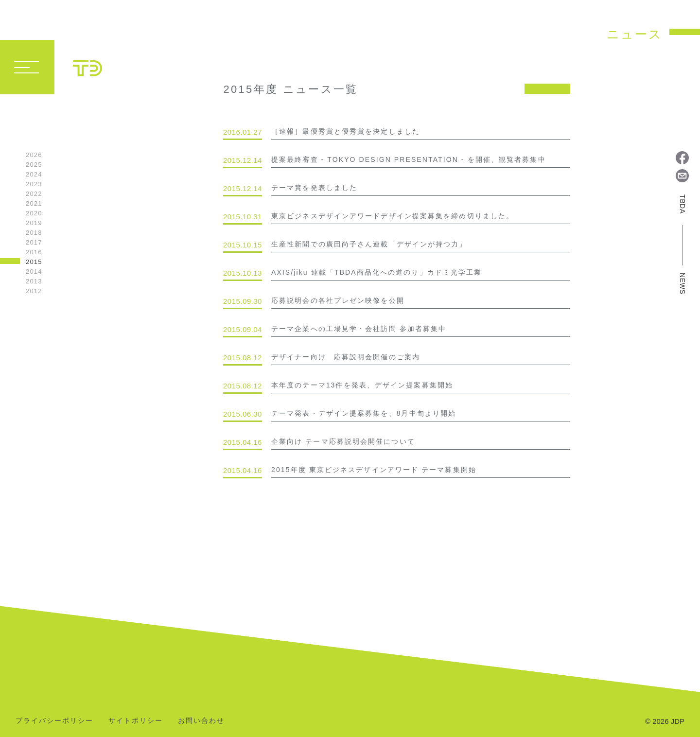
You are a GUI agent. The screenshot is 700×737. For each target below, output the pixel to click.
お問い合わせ (201, 721)
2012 (34, 291)
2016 (34, 252)
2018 (34, 233)
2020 (34, 213)
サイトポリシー (136, 721)
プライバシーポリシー (54, 721)
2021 (34, 203)
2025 (34, 165)
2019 (34, 223)
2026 (34, 155)
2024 (34, 174)
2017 (34, 242)
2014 (34, 272)
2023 (34, 184)
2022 (34, 194)
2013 (34, 281)
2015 (34, 262)
